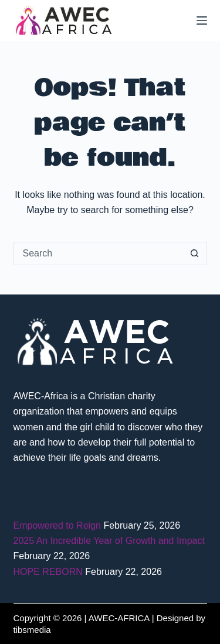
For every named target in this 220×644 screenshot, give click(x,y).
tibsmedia (32, 630)
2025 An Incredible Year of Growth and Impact (109, 541)
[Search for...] (99, 254)
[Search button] (195, 254)
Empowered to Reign (57, 525)
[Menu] (202, 20)
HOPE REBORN (48, 572)
